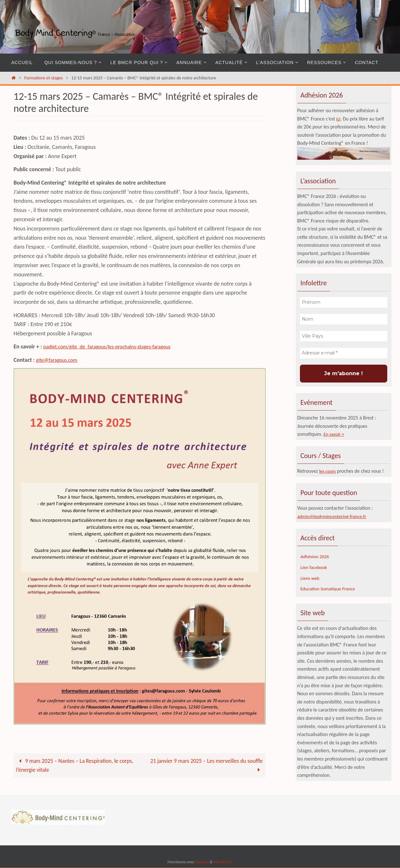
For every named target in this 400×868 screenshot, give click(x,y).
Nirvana (202, 862)
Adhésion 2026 (316, 556)
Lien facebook (315, 567)
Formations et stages (44, 78)
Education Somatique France (330, 588)
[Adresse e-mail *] (344, 353)
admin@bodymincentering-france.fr (335, 516)
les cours (328, 471)
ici (338, 119)
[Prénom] (344, 302)
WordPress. (223, 862)
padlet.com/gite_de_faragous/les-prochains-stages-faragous (113, 346)
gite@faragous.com (59, 360)
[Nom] (344, 319)
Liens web (311, 578)
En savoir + (335, 434)
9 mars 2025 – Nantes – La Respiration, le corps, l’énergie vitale (76, 766)
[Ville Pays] (344, 336)
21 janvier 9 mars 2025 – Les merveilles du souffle (205, 766)
